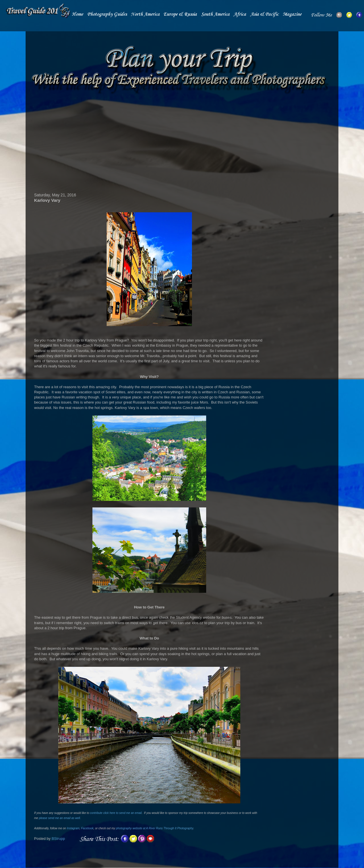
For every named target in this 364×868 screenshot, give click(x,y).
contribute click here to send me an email (116, 813)
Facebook (87, 828)
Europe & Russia (180, 14)
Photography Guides (107, 14)
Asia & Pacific (264, 14)
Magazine (292, 14)
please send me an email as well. (60, 818)
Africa (240, 14)
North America (145, 14)
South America (215, 14)
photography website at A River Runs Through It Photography (155, 828)
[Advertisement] (149, 144)
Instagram (73, 828)
